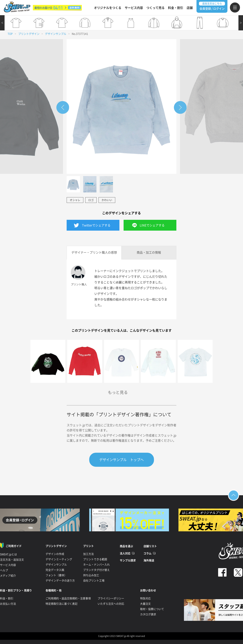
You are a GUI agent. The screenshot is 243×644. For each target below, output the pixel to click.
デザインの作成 (55, 554)
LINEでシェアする (152, 225)
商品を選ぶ (126, 546)
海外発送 (149, 560)
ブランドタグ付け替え (96, 570)
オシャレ (75, 200)
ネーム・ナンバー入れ (96, 565)
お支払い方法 (8, 604)
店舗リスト (150, 546)
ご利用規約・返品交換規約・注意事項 (68, 598)
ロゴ (91, 200)
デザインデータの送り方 (60, 581)
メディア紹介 (8, 576)
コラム (148, 553)
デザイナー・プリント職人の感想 (94, 252)
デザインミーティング (59, 559)
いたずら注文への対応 (111, 604)
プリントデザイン (29, 34)
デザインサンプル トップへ (121, 460)
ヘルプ (4, 570)
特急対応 (145, 598)
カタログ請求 (148, 614)
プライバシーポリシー (111, 598)
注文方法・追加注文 (12, 560)
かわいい (107, 200)
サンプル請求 (128, 560)
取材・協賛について (152, 609)
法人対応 (125, 553)
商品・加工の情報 (149, 252)
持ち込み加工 (91, 575)
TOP (10, 34)
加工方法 (88, 554)
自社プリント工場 (94, 581)
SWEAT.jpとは (8, 554)
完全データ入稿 (55, 570)
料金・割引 (176, 8)
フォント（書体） (56, 575)
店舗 (190, 8)
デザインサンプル (56, 34)
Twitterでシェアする (96, 225)
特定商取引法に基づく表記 (62, 604)
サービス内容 (134, 8)
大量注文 (145, 604)
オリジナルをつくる (108, 8)
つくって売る (155, 8)
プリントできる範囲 (95, 559)
